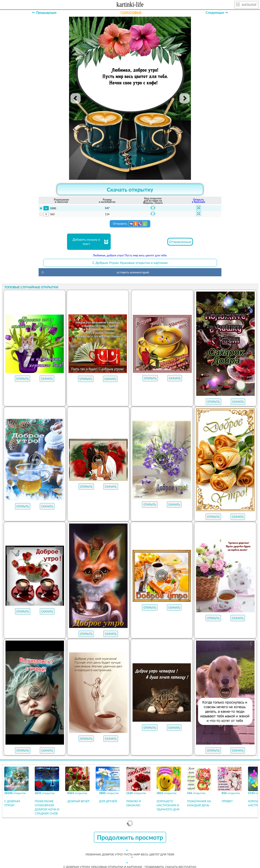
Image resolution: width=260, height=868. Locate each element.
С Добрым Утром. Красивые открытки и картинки (130, 263)
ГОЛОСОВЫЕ (131, 12)
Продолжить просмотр (130, 837)
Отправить (130, 224)
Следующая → (217, 12)
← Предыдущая (44, 12)
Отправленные (180, 242)
